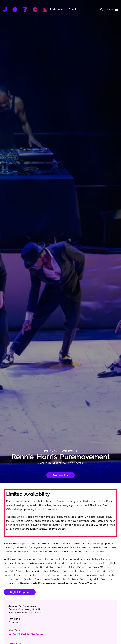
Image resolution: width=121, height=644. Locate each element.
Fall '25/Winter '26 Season (26, 635)
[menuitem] (58, 9)
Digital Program (20, 592)
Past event (60, 475)
